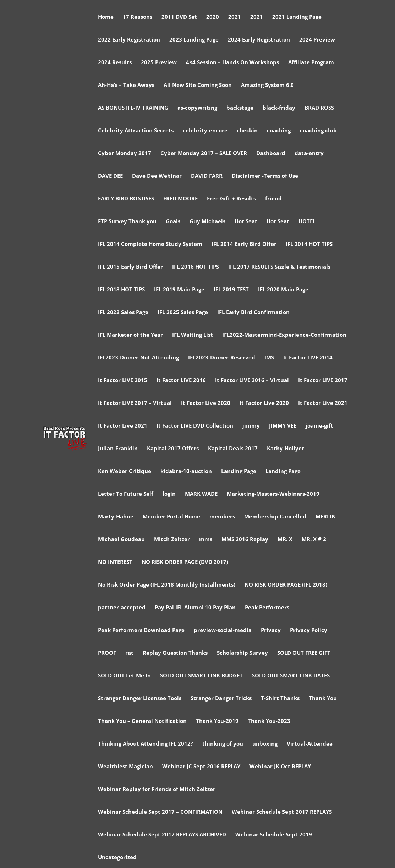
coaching (279, 131)
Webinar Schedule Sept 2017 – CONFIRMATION (160, 812)
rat (129, 653)
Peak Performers (267, 608)
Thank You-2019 (217, 721)
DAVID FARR (207, 176)
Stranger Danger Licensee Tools (140, 699)
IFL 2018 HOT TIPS (121, 290)
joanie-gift (319, 426)
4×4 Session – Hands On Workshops (232, 63)
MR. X (285, 540)
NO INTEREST (115, 562)
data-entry (309, 153)
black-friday (279, 108)
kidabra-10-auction (186, 471)
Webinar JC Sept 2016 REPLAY (201, 767)
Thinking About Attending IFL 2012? (146, 744)
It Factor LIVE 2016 (181, 381)
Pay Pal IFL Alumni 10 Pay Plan (195, 608)
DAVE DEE (110, 176)
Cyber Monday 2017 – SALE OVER (204, 153)
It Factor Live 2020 (206, 403)
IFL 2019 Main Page (179, 290)
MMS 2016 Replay (245, 540)
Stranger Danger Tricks (221, 699)
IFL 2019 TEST (231, 290)
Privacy (271, 630)
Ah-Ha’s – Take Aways (126, 85)
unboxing (265, 744)
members (222, 517)
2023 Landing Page (194, 40)
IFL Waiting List (193, 335)
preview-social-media (223, 630)
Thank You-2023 (269, 721)
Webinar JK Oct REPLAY (280, 767)
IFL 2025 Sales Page (183, 312)
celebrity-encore (205, 131)
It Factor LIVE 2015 (123, 381)
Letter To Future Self (126, 494)
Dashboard (271, 153)
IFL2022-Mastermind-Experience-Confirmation (284, 335)
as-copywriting (197, 108)
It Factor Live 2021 (323, 403)
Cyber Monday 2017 (125, 153)
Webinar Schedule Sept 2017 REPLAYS (282, 812)
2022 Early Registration (129, 40)
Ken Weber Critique (125, 471)
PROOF (107, 653)
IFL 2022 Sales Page (123, 312)
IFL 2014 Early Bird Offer (244, 244)
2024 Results (115, 63)
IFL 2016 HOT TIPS (196, 267)
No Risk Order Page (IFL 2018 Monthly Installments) (167, 585)
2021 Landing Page (297, 17)
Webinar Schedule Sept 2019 (274, 835)
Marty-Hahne (116, 517)
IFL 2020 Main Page (283, 290)
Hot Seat (246, 222)
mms (206, 540)
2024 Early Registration (259, 40)
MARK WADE (201, 494)
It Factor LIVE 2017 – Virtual (135, 403)
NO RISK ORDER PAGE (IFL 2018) (286, 585)
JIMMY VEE (283, 426)
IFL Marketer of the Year (130, 335)
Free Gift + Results (231, 199)
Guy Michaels (207, 222)
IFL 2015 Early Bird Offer (130, 267)
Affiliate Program (311, 63)
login (169, 494)
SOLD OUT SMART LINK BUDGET (201, 676)
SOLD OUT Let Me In (124, 676)
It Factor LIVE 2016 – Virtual (252, 381)
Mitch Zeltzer (172, 540)
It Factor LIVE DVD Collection (195, 426)
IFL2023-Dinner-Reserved (222, 358)
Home (106, 17)
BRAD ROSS (319, 108)
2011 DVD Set (179, 17)
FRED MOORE (180, 199)
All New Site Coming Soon (198, 85)
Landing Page (239, 471)
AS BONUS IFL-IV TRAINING (133, 108)
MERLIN (326, 517)
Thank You (323, 699)
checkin (247, 131)
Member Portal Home (171, 517)
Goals (173, 222)
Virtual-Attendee (310, 744)
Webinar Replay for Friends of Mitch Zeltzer (157, 789)
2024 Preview (317, 40)
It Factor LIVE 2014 (308, 358)
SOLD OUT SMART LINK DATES (291, 676)
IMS (269, 358)
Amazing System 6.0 (267, 85)
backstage (240, 108)
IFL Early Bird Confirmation (253, 312)
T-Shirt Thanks (280, 699)
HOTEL (307, 222)
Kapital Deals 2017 (233, 449)
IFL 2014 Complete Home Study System (150, 244)
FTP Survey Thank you (127, 222)
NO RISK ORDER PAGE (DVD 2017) (185, 562)
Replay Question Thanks (175, 653)
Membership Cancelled (275, 517)
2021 (235, 17)
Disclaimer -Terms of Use (265, 176)
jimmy (251, 426)
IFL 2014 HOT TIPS (309, 244)
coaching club (318, 131)
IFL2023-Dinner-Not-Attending (138, 358)
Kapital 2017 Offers (173, 449)
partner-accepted (122, 608)
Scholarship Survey (242, 653)
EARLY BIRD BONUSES (126, 199)
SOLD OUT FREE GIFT (304, 653)
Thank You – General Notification (142, 721)
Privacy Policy (309, 630)
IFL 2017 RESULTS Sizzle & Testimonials (279, 267)
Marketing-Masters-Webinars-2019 (273, 494)
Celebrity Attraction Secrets (136, 131)
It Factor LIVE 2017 (323, 381)
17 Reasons (138, 17)
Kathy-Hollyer (286, 449)
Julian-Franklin (118, 449)
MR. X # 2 (314, 540)
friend (273, 199)
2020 (213, 17)
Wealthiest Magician (125, 767)
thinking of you (223, 744)
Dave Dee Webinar (157, 176)
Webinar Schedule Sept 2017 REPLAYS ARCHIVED (162, 835)
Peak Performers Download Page (141, 630)
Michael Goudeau (121, 540)
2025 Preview (159, 63)
